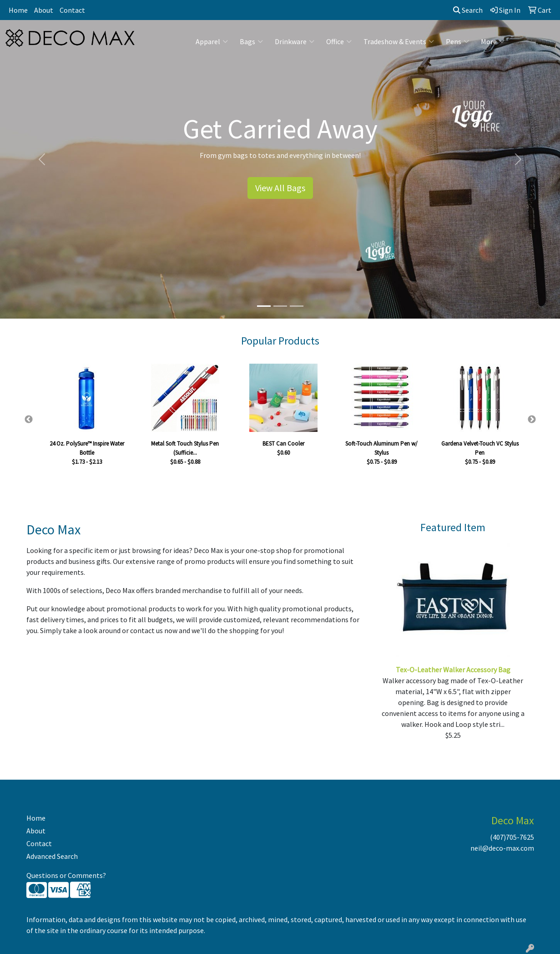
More (493, 41)
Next (532, 420)
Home (18, 10)
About (44, 10)
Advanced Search (52, 856)
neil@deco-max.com (502, 848)
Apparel (212, 41)
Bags (251, 41)
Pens (457, 41)
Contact (72, 10)
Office (339, 41)
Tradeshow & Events (399, 41)
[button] (42, 159)
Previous (29, 420)
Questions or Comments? (66, 875)
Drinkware (295, 41)
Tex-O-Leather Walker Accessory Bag (453, 670)
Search (468, 10)
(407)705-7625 (512, 837)
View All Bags (280, 188)
